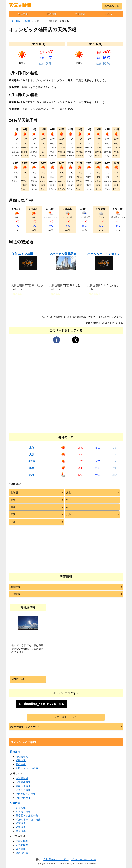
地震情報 (52, 14)
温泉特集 (21, 831)
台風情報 (80, 14)
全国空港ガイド (24, 798)
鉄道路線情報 (23, 782)
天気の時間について (65, 717)
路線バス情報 (23, 786)
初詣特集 (21, 827)
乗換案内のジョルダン (56, 859)
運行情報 (21, 764)
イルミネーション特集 (28, 819)
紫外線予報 (18, 679)
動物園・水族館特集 (27, 816)
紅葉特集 (21, 823)
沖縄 (13, 522)
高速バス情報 (23, 790)
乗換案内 (15, 752)
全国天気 (23, 14)
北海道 (14, 493)
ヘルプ (109, 14)
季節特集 (15, 803)
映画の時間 (22, 841)
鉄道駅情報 (22, 778)
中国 (69, 507)
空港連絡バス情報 (26, 794)
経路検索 (21, 760)
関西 (13, 507)
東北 (69, 493)
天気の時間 (15, 21)
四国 (13, 514)
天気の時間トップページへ (25, 727)
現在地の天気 (111, 6)
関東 (28, 21)
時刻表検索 (22, 757)
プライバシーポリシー (83, 859)
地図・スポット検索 (27, 768)
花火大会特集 (23, 812)
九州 (69, 514)
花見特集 (21, 808)
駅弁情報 (21, 849)
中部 (69, 500)
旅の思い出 (22, 853)
